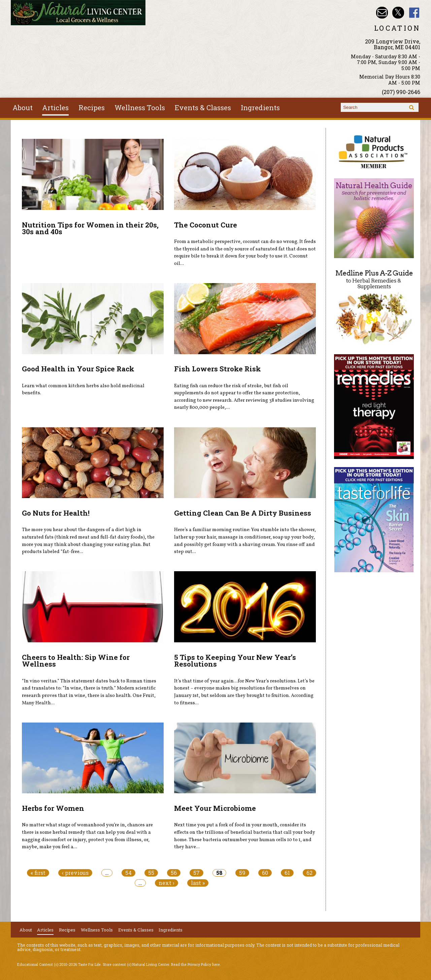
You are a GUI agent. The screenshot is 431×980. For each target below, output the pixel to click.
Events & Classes (203, 108)
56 (174, 873)
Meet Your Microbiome (215, 808)
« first (38, 873)
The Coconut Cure (206, 225)
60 (265, 873)
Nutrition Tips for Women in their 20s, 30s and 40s (90, 228)
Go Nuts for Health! (56, 513)
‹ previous (75, 873)
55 (151, 873)
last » (198, 883)
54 (128, 873)
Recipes (92, 108)
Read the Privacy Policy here (195, 964)
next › (167, 883)
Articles (55, 108)
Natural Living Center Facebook (414, 13)
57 (196, 873)
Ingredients (260, 108)
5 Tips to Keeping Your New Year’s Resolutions (235, 661)
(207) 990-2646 (401, 92)
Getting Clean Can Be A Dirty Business (243, 513)
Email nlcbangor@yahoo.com (382, 13)
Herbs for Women (53, 808)
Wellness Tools (140, 108)
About (23, 108)
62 (309, 873)
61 (287, 873)
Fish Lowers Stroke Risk (218, 369)
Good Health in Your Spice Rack (78, 369)
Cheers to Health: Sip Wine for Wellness (76, 661)
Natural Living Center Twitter (398, 13)
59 (242, 873)
